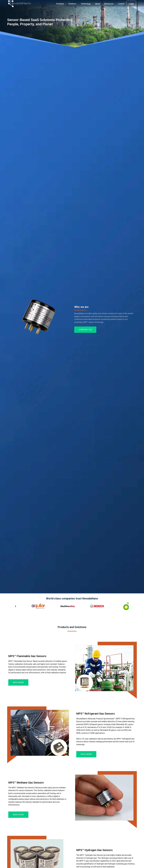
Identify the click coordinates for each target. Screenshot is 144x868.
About (97, 4)
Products (60, 4)
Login (131, 4)
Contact (121, 4)
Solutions (72, 4)
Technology (86, 4)
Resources (109, 4)
